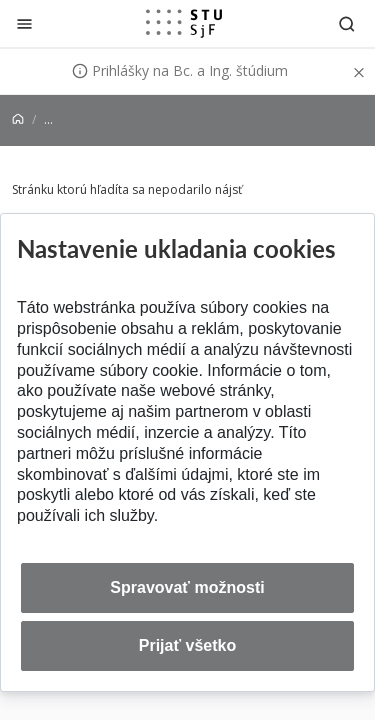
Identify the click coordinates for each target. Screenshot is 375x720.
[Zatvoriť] (24, 23)
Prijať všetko (188, 645)
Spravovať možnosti (187, 587)
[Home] (18, 119)
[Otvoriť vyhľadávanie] (347, 23)
